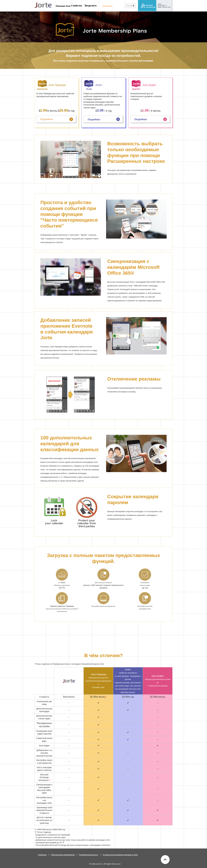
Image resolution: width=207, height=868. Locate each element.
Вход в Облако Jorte (164, 6)
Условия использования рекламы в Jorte (120, 855)
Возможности (76, 6)
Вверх (165, 860)
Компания (42, 855)
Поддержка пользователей (147, 6)
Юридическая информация (63, 855)
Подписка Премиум (107, 6)
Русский (130, 6)
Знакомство (63, 6)
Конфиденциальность (89, 855)
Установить (90, 6)
